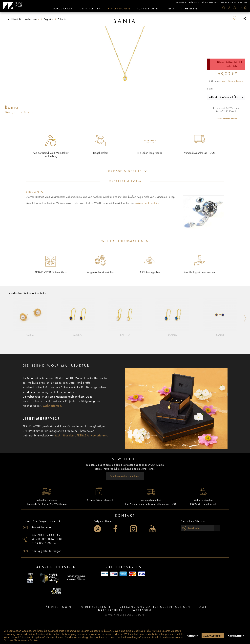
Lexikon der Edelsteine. (147, 203)
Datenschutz (111, 610)
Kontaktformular (42, 527)
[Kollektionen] (119, 9)
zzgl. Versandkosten (232, 81)
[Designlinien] (90, 9)
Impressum (142, 610)
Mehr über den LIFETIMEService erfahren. (82, 436)
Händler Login (58, 607)
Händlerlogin (210, 3)
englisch (181, 3)
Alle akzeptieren (213, 636)
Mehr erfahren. (53, 406)
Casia (30, 335)
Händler (194, 3)
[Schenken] (189, 9)
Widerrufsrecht (96, 607)
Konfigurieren (236, 636)
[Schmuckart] (62, 9)
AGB (203, 607)
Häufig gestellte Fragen (46, 551)
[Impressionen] (149, 9)
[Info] (171, 9)
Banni (220, 335)
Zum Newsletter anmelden (125, 476)
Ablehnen (192, 636)
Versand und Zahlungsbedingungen (155, 607)
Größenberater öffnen (226, 119)
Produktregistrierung (234, 3)
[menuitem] (224, 8)
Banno (78, 335)
